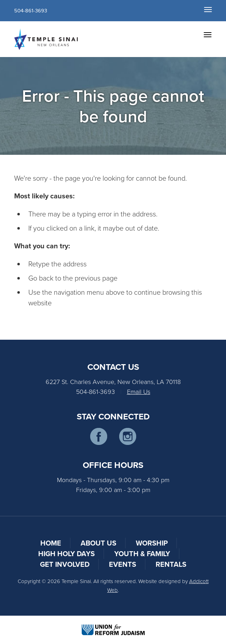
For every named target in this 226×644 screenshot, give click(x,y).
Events (123, 564)
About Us (98, 543)
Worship (152, 543)
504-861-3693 (31, 10)
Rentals (171, 564)
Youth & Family (142, 553)
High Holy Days (66, 553)
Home (51, 543)
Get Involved (65, 564)
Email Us (139, 391)
